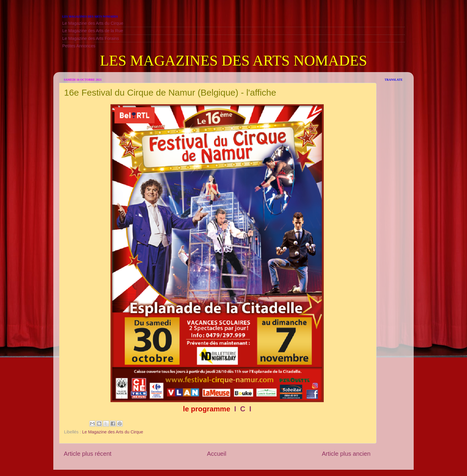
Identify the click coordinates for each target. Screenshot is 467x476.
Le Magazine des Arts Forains (91, 38)
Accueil (217, 454)
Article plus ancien (346, 454)
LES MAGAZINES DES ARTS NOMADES (233, 60)
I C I (242, 409)
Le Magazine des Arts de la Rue (93, 31)
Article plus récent (88, 454)
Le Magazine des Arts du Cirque (93, 23)
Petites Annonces (79, 46)
